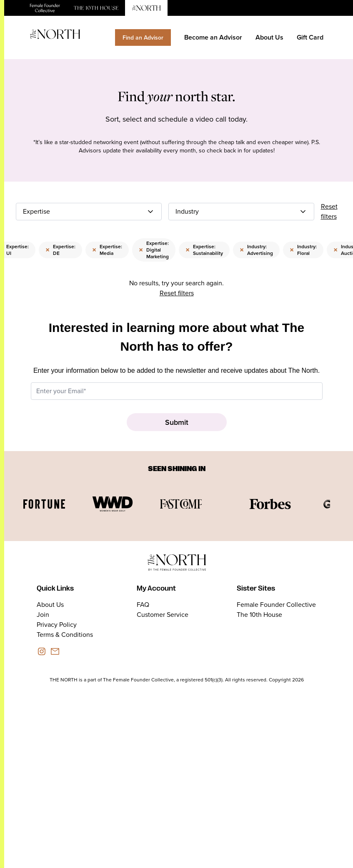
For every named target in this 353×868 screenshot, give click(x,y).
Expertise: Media (107, 250)
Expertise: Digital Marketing (154, 250)
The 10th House (259, 615)
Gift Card (310, 37)
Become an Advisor (213, 37)
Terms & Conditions (65, 635)
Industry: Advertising (256, 250)
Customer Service (163, 615)
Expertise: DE (60, 250)
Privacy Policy (57, 625)
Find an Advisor (143, 37)
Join (43, 615)
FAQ (143, 605)
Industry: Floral (303, 250)
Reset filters (329, 211)
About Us (269, 37)
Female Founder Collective (276, 605)
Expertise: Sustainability (204, 250)
